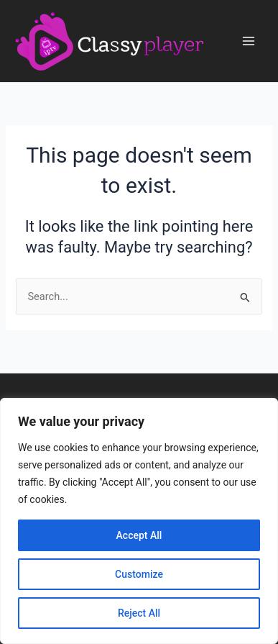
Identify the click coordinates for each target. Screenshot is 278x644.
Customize (139, 574)
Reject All (139, 613)
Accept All (139, 535)
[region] (139, 521)
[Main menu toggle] (249, 41)
